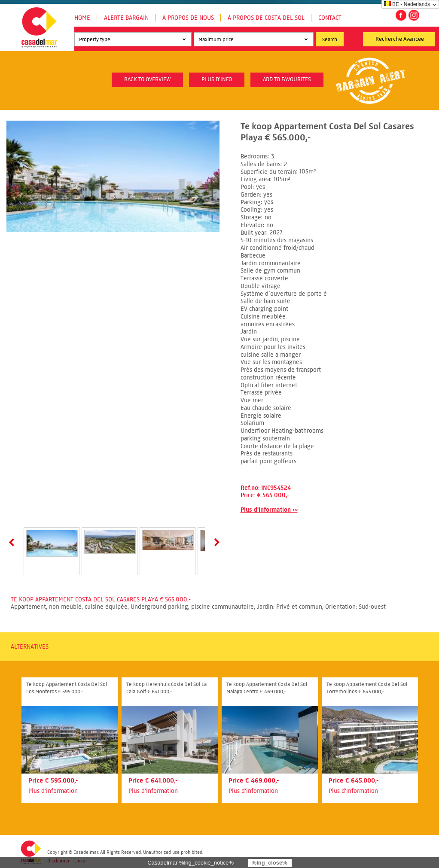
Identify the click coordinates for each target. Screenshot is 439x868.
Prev (13, 542)
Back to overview (147, 79)
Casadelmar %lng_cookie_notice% (191, 863)
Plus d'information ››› (269, 510)
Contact (330, 18)
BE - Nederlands (407, 4)
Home (82, 18)
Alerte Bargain (126, 18)
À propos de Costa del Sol (266, 18)
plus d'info (217, 79)
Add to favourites (287, 79)
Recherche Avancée (400, 39)
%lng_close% (270, 863)
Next (215, 542)
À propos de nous (188, 18)
